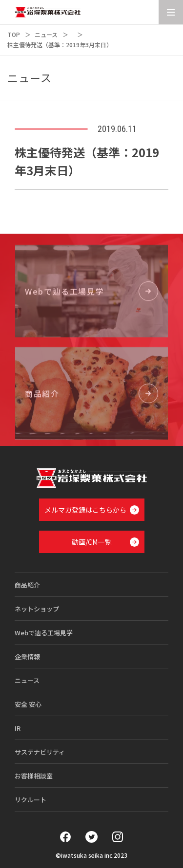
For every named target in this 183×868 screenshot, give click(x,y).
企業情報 (27, 656)
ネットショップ (37, 609)
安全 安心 (28, 704)
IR (18, 728)
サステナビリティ (40, 752)
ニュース (46, 34)
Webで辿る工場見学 (44, 633)
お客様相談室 (34, 776)
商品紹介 (27, 585)
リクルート (30, 800)
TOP (14, 34)
